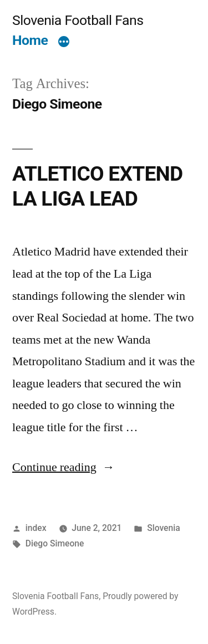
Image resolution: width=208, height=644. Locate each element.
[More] (64, 43)
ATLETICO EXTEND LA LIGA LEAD (97, 186)
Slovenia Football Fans (78, 20)
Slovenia (163, 528)
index (36, 528)
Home (30, 40)
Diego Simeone (55, 543)
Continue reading (64, 467)
